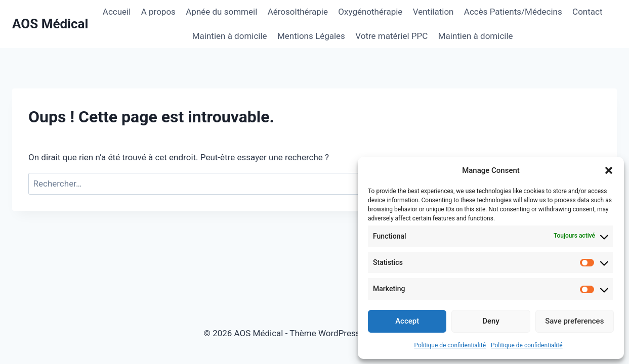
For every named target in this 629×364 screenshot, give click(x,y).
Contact (587, 12)
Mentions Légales (311, 36)
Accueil (117, 12)
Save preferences (574, 321)
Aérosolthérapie (298, 12)
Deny (491, 321)
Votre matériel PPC (391, 36)
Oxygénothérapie (370, 12)
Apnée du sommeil (221, 12)
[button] (609, 170)
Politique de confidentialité (450, 345)
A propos (158, 12)
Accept (407, 321)
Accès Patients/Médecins (513, 12)
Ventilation (433, 12)
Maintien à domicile (230, 36)
